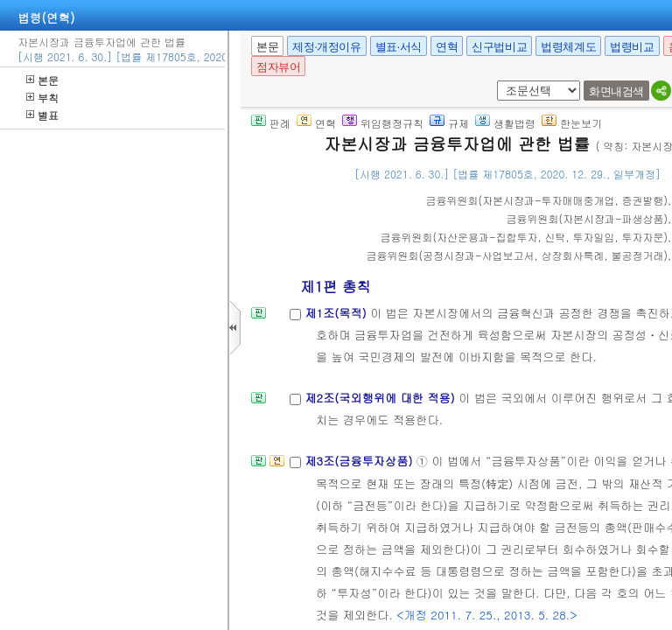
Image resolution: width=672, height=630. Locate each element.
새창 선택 (494, 81)
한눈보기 (572, 123)
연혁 (447, 47)
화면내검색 (616, 91)
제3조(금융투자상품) (360, 461)
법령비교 (632, 47)
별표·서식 (399, 47)
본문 (42, 80)
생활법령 (505, 123)
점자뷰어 (278, 67)
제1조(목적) (337, 313)
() (547, 200)
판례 (271, 123)
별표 (42, 115)
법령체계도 (568, 47)
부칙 (42, 98)
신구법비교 (499, 47)
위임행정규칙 (383, 123)
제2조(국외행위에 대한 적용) (381, 398)
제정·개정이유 (326, 47)
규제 (449, 123)
